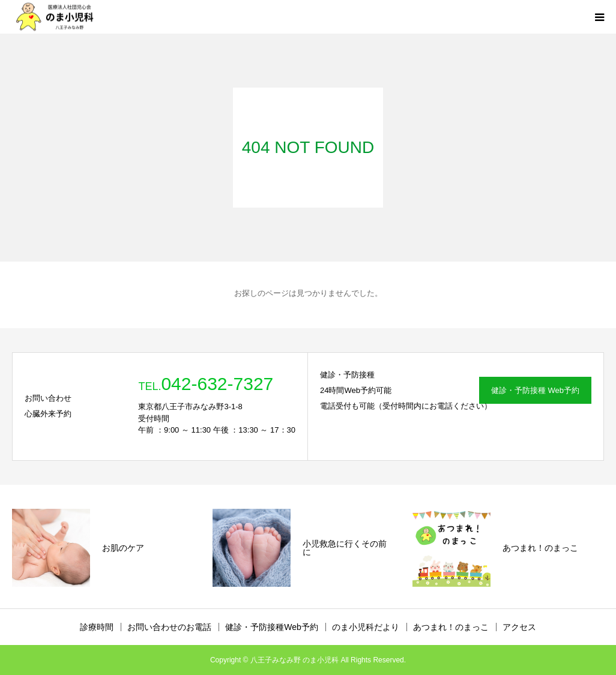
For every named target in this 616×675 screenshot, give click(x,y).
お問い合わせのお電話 (169, 627)
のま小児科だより (366, 627)
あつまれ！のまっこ (451, 627)
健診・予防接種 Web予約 (535, 390)
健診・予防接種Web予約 (272, 627)
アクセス (519, 627)
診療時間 (97, 627)
